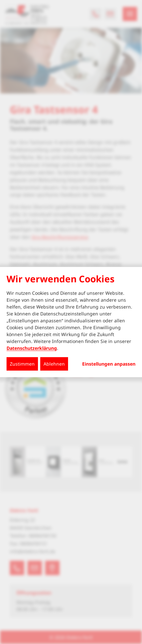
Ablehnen (54, 364)
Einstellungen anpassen (109, 364)
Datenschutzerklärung (32, 348)
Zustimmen (22, 364)
